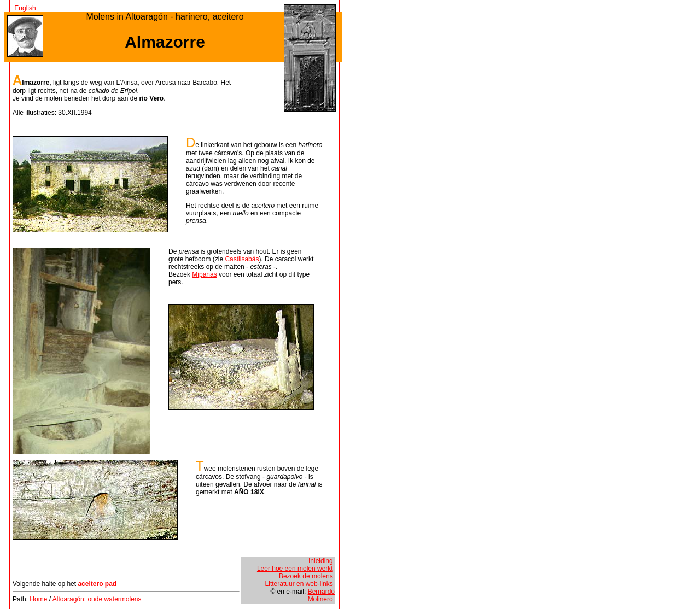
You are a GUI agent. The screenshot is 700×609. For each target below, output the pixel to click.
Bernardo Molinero (321, 595)
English (25, 8)
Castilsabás (242, 259)
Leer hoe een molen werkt (295, 569)
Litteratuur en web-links (299, 584)
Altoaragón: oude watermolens (97, 599)
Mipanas (204, 274)
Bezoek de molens (306, 576)
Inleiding (321, 561)
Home (38, 599)
